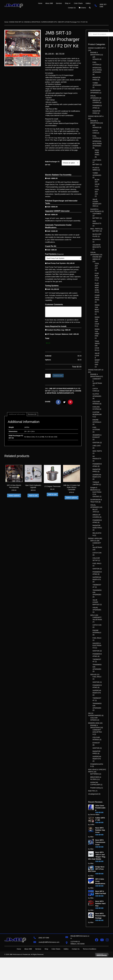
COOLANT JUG (97, 192)
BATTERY (96, 231)
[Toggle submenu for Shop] (70, 3)
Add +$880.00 (52, 178)
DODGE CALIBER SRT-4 (97, 48)
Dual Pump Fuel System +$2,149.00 (61, 263)
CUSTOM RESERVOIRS (97, 414)
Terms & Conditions (90, 949)
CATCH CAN (97, 553)
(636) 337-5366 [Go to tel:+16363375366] (44, 938)
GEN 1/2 (93, 541)
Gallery (66, 949)
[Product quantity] (48, 375)
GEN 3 (93, 615)
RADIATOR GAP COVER (97, 322)
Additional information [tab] (17, 413)
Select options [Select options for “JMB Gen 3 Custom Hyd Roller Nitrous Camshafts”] (72, 497)
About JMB (28, 949)
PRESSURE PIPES (97, 153)
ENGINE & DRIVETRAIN (32, 22)
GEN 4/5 (93, 675)
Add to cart (58, 375)
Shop (46, 949)
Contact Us (76, 949)
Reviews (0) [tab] (32, 413)
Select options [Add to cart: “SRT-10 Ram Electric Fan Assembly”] (14, 495)
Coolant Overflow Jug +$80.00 (59, 330)
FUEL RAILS (97, 563)
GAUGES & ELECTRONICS (97, 645)
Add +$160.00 (52, 231)
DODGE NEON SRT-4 (96, 116)
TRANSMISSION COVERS (97, 346)
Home (6, 22)
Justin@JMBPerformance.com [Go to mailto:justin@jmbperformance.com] (49, 942)
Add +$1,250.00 (53, 289)
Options (48, 359)
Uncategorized (93, 794)
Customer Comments (54, 304)
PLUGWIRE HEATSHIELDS (97, 288)
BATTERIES (95, 774)
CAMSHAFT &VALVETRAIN (97, 732)
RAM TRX (92, 791)
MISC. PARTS (95, 229)
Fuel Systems (54, 254)
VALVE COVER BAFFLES (96, 602)
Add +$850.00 (52, 215)
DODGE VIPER (94, 538)
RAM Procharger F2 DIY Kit (52, 163)
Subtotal (48, 355)
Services (38, 949)
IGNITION (96, 443)
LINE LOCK (97, 446)
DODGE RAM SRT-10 (16, 22)
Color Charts (56, 949)
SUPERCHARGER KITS (49, 22)
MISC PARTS (97, 451)
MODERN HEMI (94, 723)
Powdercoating (95, 788)
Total (47, 338)
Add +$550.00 (52, 207)
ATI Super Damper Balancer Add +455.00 (63, 334)
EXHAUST (96, 743)
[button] (90, 8)
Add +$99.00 (52, 250)
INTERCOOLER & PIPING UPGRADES (97, 70)
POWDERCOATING (97, 298)
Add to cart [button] (33, 495)
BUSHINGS (97, 239)
